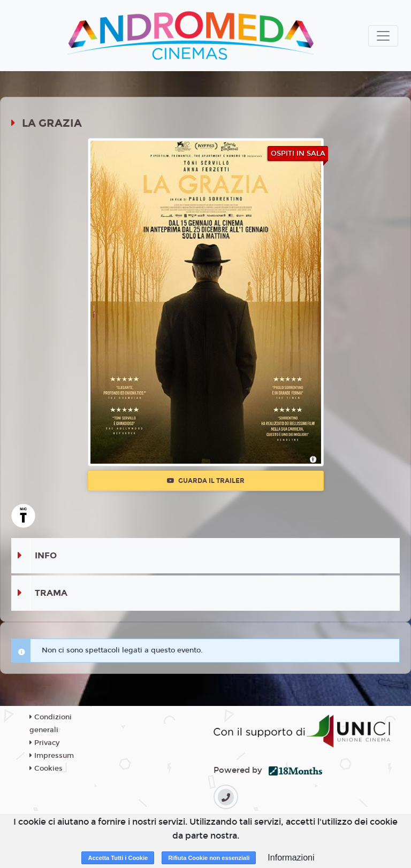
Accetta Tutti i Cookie (118, 858)
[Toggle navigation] (383, 36)
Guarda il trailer (206, 481)
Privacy (44, 743)
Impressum (52, 756)
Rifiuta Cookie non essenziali (209, 858)
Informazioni (291, 858)
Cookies (46, 769)
